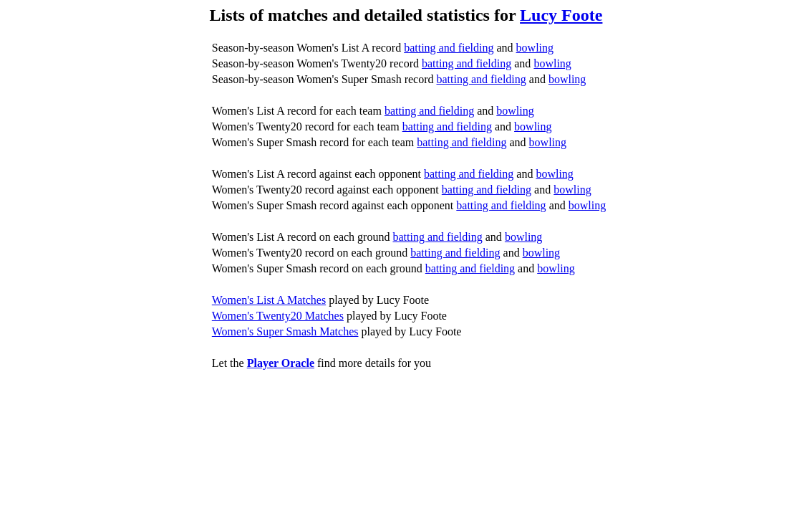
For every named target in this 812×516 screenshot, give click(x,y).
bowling (535, 48)
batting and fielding (449, 48)
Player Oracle (281, 363)
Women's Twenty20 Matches (278, 316)
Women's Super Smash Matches (285, 331)
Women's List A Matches (269, 300)
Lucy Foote (561, 15)
